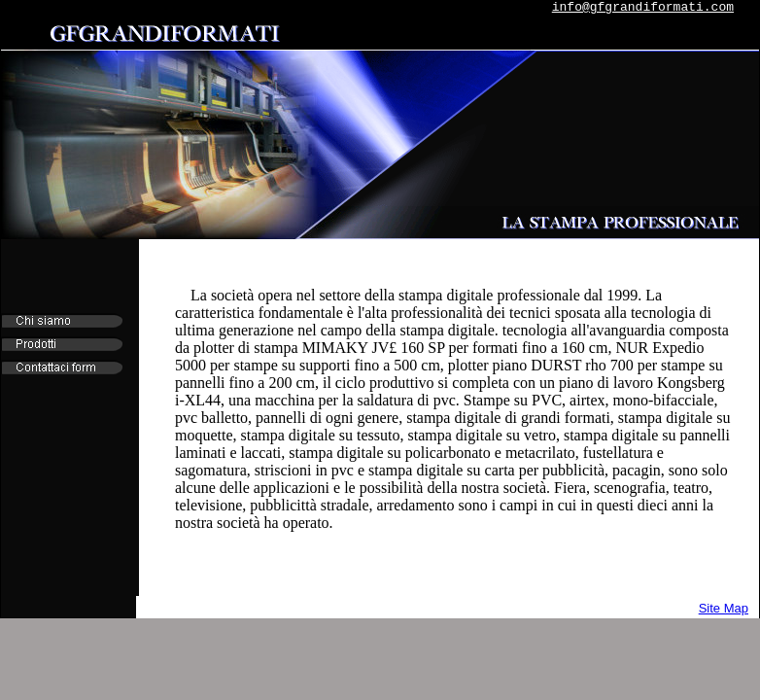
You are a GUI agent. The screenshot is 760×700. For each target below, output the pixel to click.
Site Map (724, 608)
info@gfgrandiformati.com (643, 7)
